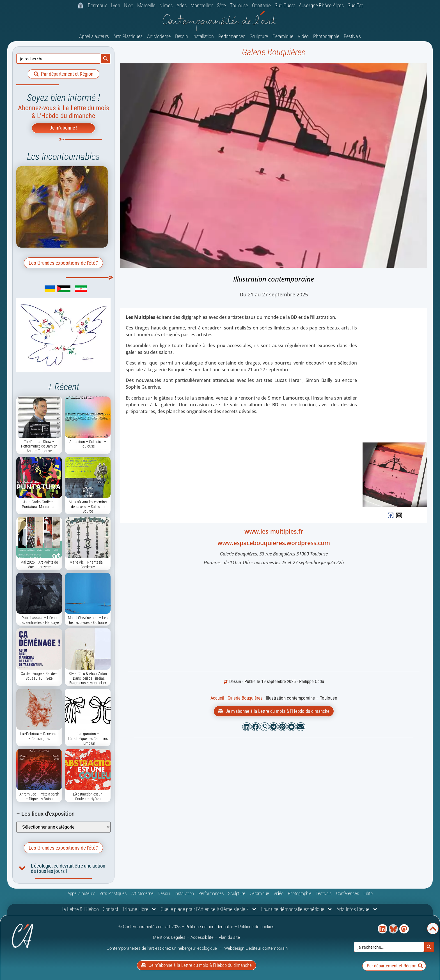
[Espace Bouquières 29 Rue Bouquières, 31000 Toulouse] (274, 619)
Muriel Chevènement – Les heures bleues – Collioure (88, 620)
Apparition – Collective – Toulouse (88, 444)
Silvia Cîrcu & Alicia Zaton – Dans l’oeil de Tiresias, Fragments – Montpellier (88, 678)
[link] (42, 290)
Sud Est (355, 5)
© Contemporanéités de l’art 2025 (150, 927)
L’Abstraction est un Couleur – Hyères (88, 796)
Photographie (326, 36)
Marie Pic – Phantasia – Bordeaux (88, 565)
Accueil (217, 698)
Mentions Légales (169, 937)
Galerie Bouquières (274, 52)
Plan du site (229, 937)
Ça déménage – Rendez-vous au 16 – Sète (39, 676)
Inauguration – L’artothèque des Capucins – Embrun (88, 739)
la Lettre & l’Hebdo (80, 909)
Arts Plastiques (128, 36)
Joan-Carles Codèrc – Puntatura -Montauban (39, 504)
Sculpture (259, 36)
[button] (247, 727)
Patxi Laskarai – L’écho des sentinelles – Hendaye (39, 620)
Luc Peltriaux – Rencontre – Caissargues (39, 736)
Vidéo (303, 36)
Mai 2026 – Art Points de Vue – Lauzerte (39, 565)
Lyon (115, 5)
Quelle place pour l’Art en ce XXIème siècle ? (209, 909)
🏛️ (81, 5)
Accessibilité (202, 937)
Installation (203, 36)
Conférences (348, 893)
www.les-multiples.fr (274, 531)
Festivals (352, 36)
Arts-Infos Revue (357, 909)
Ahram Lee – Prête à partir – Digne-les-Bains (39, 796)
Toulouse (239, 5)
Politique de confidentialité (209, 927)
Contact (111, 909)
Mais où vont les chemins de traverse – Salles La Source (88, 507)
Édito (368, 893)
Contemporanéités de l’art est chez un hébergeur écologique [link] (162, 948)
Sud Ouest (285, 5)
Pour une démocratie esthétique (297, 909)
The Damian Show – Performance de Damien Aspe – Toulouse (39, 446)
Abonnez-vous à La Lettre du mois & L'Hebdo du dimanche (64, 112)
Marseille (146, 5)
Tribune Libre (139, 909)
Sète (221, 5)
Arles (182, 5)
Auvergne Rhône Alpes (321, 5)
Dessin (182, 36)
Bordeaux (97, 5)
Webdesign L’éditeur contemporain (256, 948)
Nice (129, 5)
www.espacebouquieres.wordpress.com (274, 543)
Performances (232, 36)
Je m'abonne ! (63, 128)
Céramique (283, 36)
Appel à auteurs (94, 36)
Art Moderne (159, 36)
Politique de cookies (256, 927)
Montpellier (202, 5)
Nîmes (166, 5)
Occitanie (261, 5)
